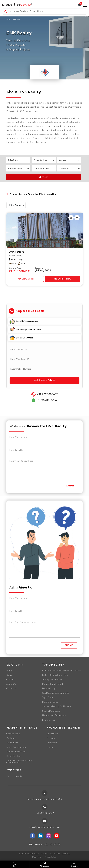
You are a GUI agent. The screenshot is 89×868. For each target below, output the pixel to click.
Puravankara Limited (52, 684)
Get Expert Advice (44, 380)
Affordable (52, 743)
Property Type (40, 160)
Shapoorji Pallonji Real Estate (57, 706)
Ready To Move (14, 756)
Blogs (9, 675)
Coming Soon (13, 734)
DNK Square (16, 252)
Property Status (41, 168)
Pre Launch (12, 738)
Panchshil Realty (50, 702)
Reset (44, 177)
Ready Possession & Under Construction (19, 762)
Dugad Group (49, 689)
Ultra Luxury (53, 734)
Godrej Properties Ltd (53, 680)
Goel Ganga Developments (56, 693)
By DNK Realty (15, 256)
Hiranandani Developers (54, 715)
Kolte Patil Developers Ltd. (55, 675)
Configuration (15, 168)
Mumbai (19, 777)
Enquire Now (63, 279)
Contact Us (12, 689)
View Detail (26, 279)
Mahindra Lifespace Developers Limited (62, 671)
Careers (10, 680)
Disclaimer (37, 857)
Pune (9, 777)
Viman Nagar (16, 259)
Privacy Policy (50, 857)
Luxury (50, 747)
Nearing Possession (16, 752)
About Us (11, 684)
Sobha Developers (51, 711)
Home (8, 19)
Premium (51, 738)
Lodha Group (49, 720)
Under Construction (16, 747)
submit (70, 486)
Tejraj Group (48, 697)
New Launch (12, 743)
